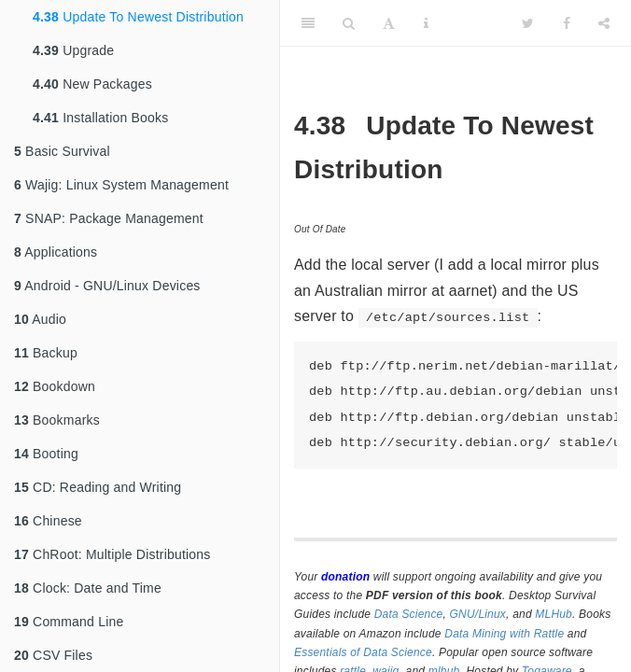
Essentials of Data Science (363, 652)
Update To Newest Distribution (138, 17)
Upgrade (73, 50)
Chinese (48, 521)
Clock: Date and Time (88, 588)
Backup (46, 353)
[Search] (349, 23)
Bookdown (55, 386)
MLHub (554, 614)
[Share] (604, 23)
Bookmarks (57, 420)
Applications (56, 252)
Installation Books (100, 118)
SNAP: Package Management (109, 218)
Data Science (409, 614)
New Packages (92, 84)
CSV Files (53, 655)
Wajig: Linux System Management (121, 185)
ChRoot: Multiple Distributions (112, 554)
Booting (46, 454)
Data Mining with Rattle (504, 634)
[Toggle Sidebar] (308, 23)
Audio (40, 319)
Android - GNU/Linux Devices (107, 286)
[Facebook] (567, 23)
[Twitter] (528, 23)
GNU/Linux (478, 614)
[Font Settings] (389, 23)
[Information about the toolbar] (426, 23)
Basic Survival (62, 151)
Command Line (69, 622)
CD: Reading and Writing (98, 487)
